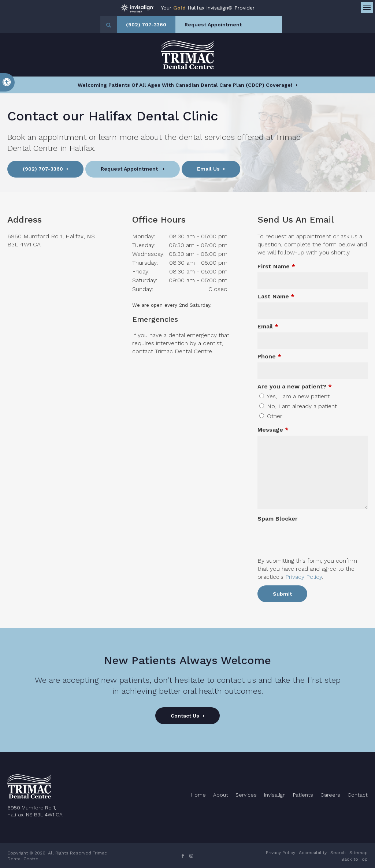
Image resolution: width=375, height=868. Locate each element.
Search (338, 853)
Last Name (276, 296)
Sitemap (359, 853)
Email (268, 326)
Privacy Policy (304, 577)
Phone (269, 356)
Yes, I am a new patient (294, 396)
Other (271, 416)
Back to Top (354, 859)
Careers (330, 795)
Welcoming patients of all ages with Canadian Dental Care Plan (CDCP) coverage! (185, 85)
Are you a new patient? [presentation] (295, 386)
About (221, 795)
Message (273, 430)
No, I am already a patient (298, 406)
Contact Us (185, 716)
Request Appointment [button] (230, 25)
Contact (358, 795)
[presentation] (300, 536)
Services (246, 795)
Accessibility (313, 853)
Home (198, 795)
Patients (303, 795)
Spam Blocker (278, 519)
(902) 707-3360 (161, 25)
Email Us (208, 169)
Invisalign (275, 795)
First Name (276, 266)
